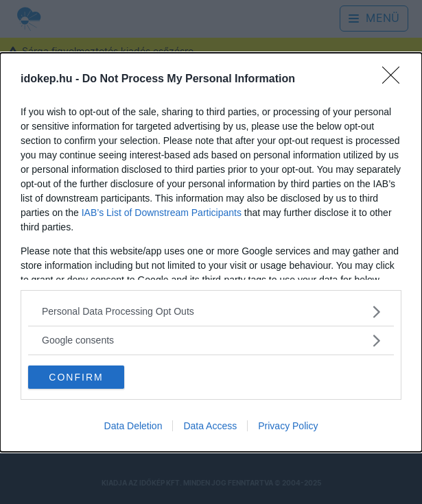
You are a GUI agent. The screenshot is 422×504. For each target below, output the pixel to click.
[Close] (395, 80)
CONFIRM (76, 376)
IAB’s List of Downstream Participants (162, 213)
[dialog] (211, 252)
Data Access (210, 426)
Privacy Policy (288, 426)
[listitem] (211, 312)
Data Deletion (133, 426)
